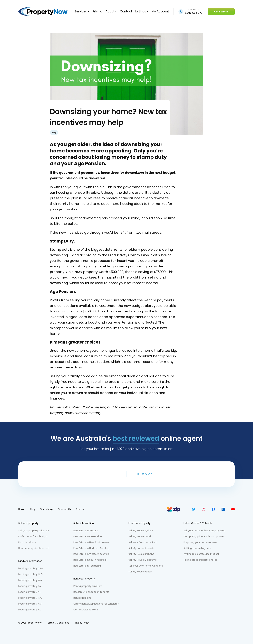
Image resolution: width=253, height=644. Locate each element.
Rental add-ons (82, 598)
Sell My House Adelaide (141, 548)
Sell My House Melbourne (143, 560)
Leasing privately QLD (30, 574)
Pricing (97, 11)
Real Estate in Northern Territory (92, 548)
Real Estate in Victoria (86, 531)
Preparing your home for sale (200, 542)
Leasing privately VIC (30, 604)
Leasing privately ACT (31, 610)
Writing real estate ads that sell (201, 554)
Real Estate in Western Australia (91, 554)
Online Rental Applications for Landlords (96, 604)
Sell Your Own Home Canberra (146, 566)
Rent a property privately (88, 586)
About (110, 11)
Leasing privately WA (30, 580)
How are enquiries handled (33, 548)
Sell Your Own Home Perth (143, 542)
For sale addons (27, 542)
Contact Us (64, 509)
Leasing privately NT (30, 592)
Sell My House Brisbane (141, 554)
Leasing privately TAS (30, 598)
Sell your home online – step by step (204, 531)
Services (81, 11)
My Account (160, 11)
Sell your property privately (34, 531)
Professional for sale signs (33, 536)
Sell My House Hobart (140, 572)
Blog (54, 132)
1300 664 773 (194, 13)
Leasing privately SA (30, 586)
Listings (141, 11)
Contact (126, 11)
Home (22, 509)
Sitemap (81, 509)
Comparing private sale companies (204, 536)
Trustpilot (144, 474)
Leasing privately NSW (31, 568)
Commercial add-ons (86, 610)
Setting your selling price (198, 548)
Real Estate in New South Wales (91, 542)
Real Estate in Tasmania (87, 566)
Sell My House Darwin (140, 536)
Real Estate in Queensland (88, 536)
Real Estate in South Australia (90, 560)
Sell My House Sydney (141, 531)
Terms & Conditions (58, 623)
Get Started (221, 12)
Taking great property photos (200, 560)
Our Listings (46, 509)
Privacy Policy (82, 623)
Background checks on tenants (91, 592)
